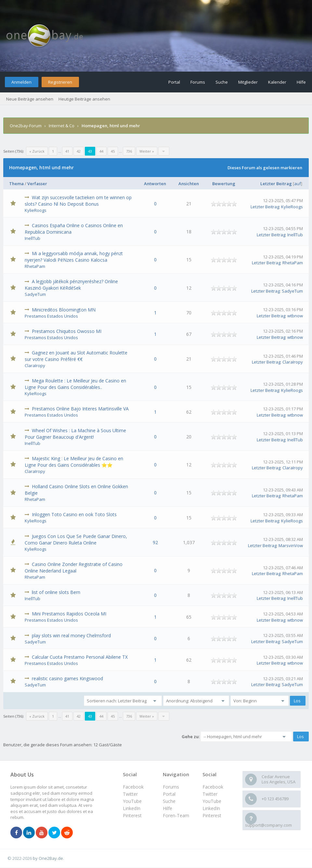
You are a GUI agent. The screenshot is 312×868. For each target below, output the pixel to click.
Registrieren (60, 82)
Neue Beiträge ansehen (30, 99)
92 (155, 542)
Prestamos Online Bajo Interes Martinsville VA (80, 409)
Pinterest (212, 815)
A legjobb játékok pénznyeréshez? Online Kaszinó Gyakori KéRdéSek (71, 285)
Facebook (213, 787)
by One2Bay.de (48, 858)
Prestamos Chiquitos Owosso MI (67, 331)
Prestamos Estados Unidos (51, 316)
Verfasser (37, 184)
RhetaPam (35, 266)
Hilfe (301, 82)
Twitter (210, 794)
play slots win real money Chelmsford (71, 635)
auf (298, 184)
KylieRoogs (36, 210)
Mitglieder (248, 82)
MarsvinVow (291, 545)
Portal (174, 82)
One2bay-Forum (26, 126)
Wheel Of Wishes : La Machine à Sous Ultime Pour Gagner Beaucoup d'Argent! (75, 434)
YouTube (212, 801)
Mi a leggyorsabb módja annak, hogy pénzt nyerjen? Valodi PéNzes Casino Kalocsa (74, 257)
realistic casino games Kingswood (67, 678)
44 (101, 151)
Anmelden (21, 82)
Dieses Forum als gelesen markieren (265, 168)
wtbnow (295, 316)
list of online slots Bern (56, 592)
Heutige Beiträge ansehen (84, 99)
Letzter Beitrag (276, 184)
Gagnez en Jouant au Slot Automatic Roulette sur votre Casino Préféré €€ (76, 356)
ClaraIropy (35, 365)
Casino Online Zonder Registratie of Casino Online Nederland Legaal (74, 567)
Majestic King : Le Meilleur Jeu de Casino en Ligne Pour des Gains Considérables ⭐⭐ (74, 462)
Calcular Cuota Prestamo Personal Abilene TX (80, 657)
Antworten (155, 184)
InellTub (32, 238)
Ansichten (189, 184)
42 (79, 151)
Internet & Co (62, 126)
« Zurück (37, 151)
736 (129, 151)
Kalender (277, 82)
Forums (198, 82)
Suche (222, 82)
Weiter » (147, 151)
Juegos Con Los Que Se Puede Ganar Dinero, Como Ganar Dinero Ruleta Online (76, 539)
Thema (16, 184)
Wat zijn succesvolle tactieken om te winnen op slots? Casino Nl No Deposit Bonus (78, 201)
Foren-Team (176, 815)
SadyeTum (35, 294)
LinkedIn (211, 808)
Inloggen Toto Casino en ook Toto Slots (74, 514)
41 (67, 151)
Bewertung (224, 184)
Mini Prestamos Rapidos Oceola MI (69, 614)
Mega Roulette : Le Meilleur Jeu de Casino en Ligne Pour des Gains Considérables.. (75, 384)
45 (113, 151)
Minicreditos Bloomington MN (64, 310)
